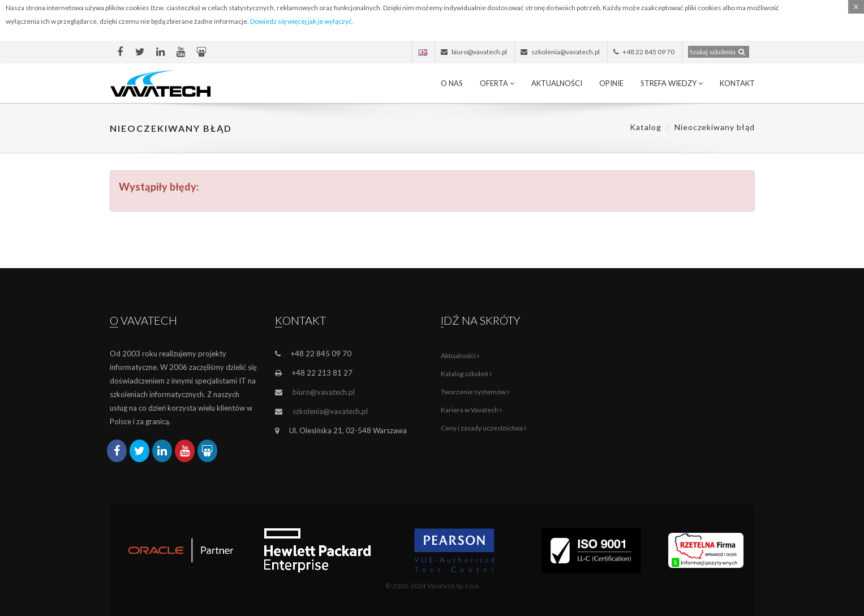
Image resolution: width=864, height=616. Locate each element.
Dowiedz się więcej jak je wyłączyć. (302, 21)
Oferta (497, 83)
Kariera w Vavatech (471, 410)
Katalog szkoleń (466, 374)
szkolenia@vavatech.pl (330, 411)
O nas (452, 83)
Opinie (611, 83)
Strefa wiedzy (672, 83)
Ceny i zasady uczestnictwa (483, 428)
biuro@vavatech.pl (324, 392)
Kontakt (737, 83)
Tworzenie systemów (475, 392)
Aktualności (557, 83)
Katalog (646, 127)
